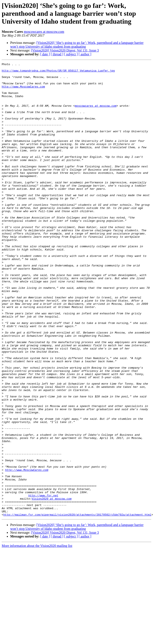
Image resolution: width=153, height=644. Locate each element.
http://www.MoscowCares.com (23, 92)
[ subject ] (71, 54)
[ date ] (45, 54)
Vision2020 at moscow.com (51, 586)
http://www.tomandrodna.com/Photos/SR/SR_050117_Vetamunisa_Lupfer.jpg (58, 72)
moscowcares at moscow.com (44, 32)
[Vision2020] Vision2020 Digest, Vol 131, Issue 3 (65, 50)
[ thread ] (57, 54)
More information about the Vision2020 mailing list (37, 636)
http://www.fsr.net (43, 582)
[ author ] (85, 54)
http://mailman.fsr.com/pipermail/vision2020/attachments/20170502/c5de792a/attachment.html (77, 605)
